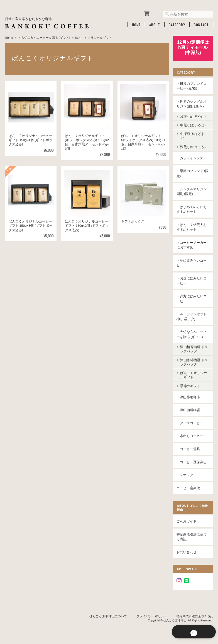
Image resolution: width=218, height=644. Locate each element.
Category (177, 24)
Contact (201, 24)
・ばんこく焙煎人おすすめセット (193, 227)
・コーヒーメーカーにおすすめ (193, 244)
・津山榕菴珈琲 (190, 396)
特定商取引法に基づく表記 (193, 536)
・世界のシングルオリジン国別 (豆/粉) (193, 103)
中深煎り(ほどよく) (194, 135)
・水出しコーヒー (191, 435)
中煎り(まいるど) (194, 125)
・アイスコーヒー (191, 422)
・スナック (186, 474)
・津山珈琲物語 (190, 409)
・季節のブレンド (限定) (191, 173)
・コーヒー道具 (190, 448)
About (155, 24)
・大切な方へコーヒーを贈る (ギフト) (44, 37)
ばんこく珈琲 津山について (108, 616)
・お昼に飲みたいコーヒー (193, 280)
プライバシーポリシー (152, 616)
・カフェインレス (191, 157)
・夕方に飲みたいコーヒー (193, 298)
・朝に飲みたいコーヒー (193, 262)
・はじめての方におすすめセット (193, 208)
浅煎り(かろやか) (194, 116)
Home (136, 24)
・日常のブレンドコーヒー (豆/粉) (193, 85)
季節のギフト (192, 385)
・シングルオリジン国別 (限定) (193, 191)
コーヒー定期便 (190, 487)
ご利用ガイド (188, 521)
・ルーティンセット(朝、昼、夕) (193, 316)
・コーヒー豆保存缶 (193, 461)
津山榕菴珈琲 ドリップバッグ (194, 348)
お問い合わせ (188, 552)
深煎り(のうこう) (194, 146)
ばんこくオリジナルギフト (195, 374)
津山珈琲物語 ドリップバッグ (194, 361)
